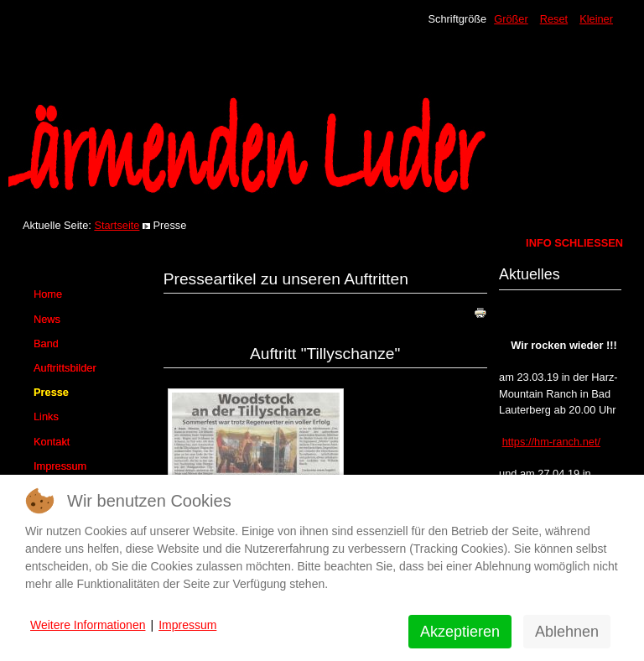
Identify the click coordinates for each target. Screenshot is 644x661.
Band (46, 344)
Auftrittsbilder (65, 368)
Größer (511, 19)
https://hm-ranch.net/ (551, 442)
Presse (51, 392)
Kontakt (52, 442)
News (47, 319)
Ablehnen (567, 632)
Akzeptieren (460, 632)
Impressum (60, 466)
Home (48, 294)
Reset (554, 19)
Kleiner (596, 19)
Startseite (117, 225)
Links (46, 416)
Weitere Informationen (88, 625)
